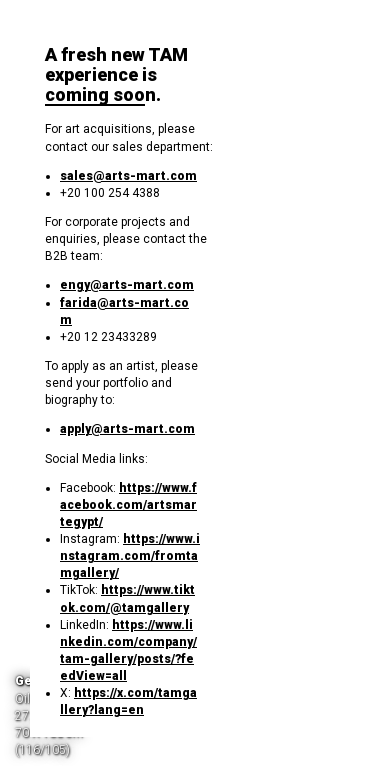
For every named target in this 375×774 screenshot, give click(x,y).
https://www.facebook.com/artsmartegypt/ (128, 505)
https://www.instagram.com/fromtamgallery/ (130, 556)
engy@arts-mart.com (127, 285)
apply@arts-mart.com (127, 429)
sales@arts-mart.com (128, 176)
